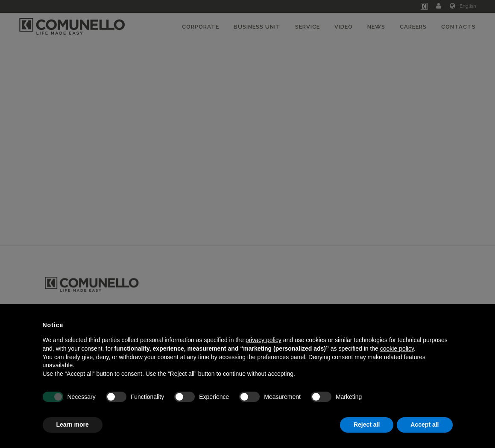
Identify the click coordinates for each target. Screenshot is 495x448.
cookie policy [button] (397, 348)
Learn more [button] (73, 425)
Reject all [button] (367, 425)
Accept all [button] (425, 425)
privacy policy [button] (264, 340)
